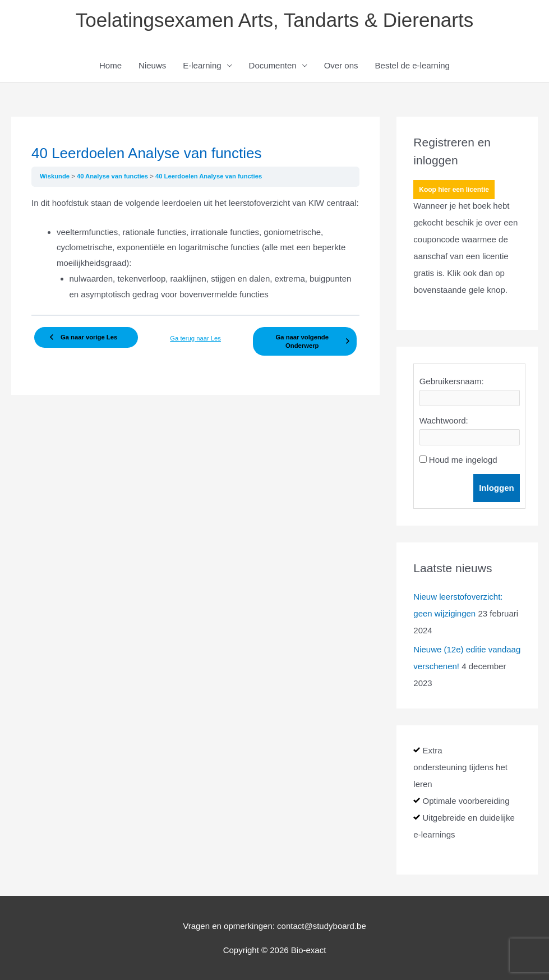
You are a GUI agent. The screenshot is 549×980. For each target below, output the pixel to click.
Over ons (341, 65)
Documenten (273, 65)
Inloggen (497, 488)
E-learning (202, 65)
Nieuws (152, 65)
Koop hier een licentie (454, 190)
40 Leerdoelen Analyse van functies (209, 176)
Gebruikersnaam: (452, 381)
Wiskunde (56, 176)
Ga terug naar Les (195, 338)
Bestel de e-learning (412, 65)
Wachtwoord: (444, 420)
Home (110, 65)
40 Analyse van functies (113, 176)
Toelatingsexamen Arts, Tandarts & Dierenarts (274, 20)
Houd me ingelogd (463, 460)
